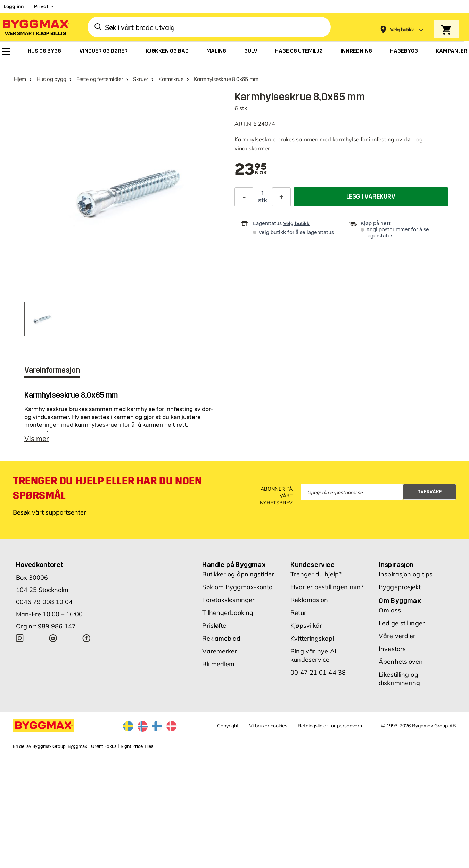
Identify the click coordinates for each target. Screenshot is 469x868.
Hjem (20, 79)
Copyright (228, 726)
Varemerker (220, 651)
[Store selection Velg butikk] (402, 30)
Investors (392, 649)
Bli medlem (218, 664)
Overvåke (430, 492)
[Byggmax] (35, 27)
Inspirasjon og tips (406, 574)
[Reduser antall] (244, 197)
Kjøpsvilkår (306, 625)
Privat (41, 6)
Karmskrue (171, 79)
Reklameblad (221, 638)
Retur (298, 613)
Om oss (390, 610)
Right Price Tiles (137, 746)
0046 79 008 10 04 (44, 602)
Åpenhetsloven (401, 662)
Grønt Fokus (104, 746)
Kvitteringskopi (312, 638)
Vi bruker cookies (268, 726)
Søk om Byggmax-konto (237, 587)
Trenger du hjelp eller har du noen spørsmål (107, 488)
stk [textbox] (263, 200)
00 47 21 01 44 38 (318, 672)
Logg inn (14, 6)
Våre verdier (397, 636)
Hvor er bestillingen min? (327, 587)
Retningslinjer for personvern (330, 726)
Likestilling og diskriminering (399, 679)
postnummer (394, 230)
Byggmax (77, 746)
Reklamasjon (309, 600)
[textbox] (251, 170)
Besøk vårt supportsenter (50, 512)
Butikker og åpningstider (238, 574)
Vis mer (36, 438)
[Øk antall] (281, 197)
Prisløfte (214, 625)
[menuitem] (6, 51)
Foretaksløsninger (228, 600)
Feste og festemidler (100, 79)
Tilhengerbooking (228, 613)
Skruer (141, 79)
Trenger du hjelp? (316, 574)
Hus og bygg (51, 79)
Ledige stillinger (402, 623)
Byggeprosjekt (400, 587)
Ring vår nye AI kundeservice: (313, 655)
